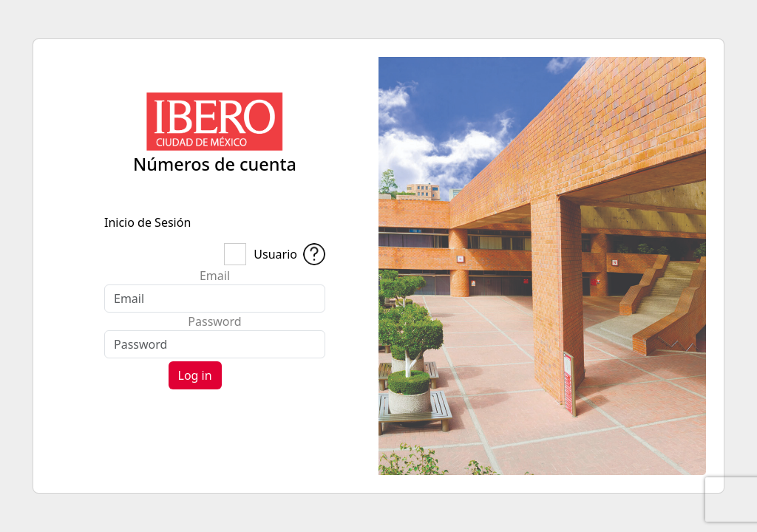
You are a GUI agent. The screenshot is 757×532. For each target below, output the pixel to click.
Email (215, 276)
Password (214, 321)
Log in (195, 375)
